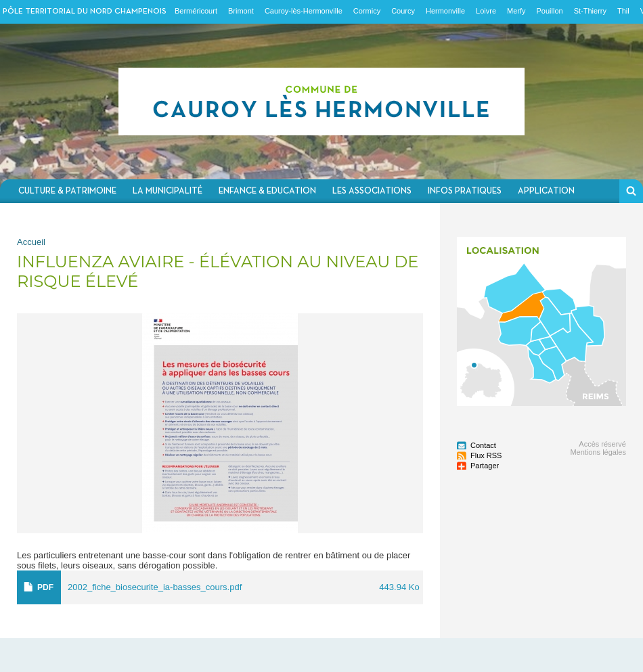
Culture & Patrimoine (67, 191)
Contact (483, 445)
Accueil (31, 242)
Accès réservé (602, 444)
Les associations (372, 191)
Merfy (516, 11)
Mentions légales (598, 452)
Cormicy (367, 11)
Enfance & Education (267, 191)
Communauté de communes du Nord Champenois (321, 102)
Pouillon (550, 11)
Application (546, 191)
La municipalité (168, 191)
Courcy (403, 11)
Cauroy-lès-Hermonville (304, 11)
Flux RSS (486, 455)
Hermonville (445, 11)
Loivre (486, 11)
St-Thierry (590, 11)
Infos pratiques (465, 191)
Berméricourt (196, 11)
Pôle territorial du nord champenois (85, 12)
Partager (485, 466)
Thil (623, 11)
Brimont (241, 11)
